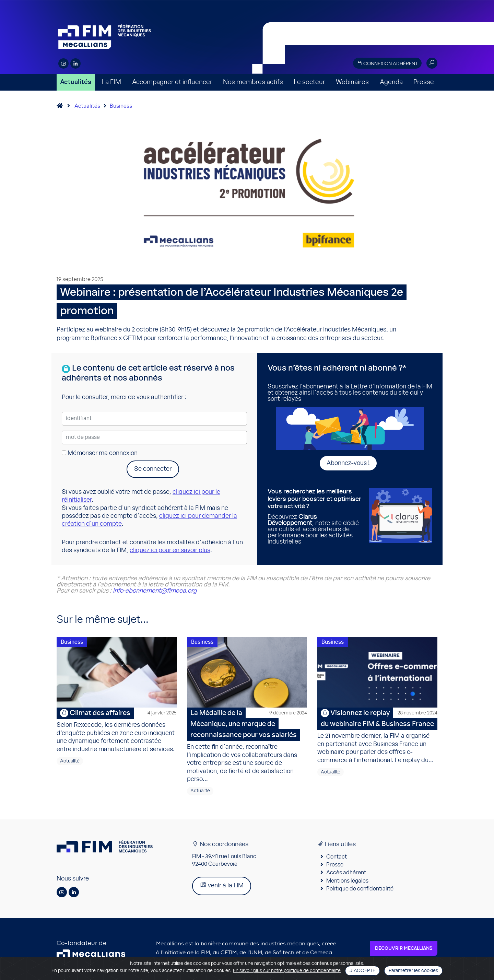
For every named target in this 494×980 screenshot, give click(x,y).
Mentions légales (347, 882)
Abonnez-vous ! (348, 463)
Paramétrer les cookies (413, 971)
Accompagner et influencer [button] (172, 82)
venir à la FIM (222, 886)
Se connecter (153, 469)
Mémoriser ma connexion (100, 453)
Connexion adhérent (387, 63)
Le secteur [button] (309, 82)
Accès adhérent (346, 874)
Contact (337, 858)
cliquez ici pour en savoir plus (170, 550)
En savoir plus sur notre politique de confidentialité (287, 971)
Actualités (76, 82)
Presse (424, 82)
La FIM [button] (111, 82)
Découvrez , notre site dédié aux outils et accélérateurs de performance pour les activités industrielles (316, 517)
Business (121, 106)
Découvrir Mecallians (404, 950)
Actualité (70, 762)
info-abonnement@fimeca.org (155, 591)
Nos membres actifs (253, 82)
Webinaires (352, 82)
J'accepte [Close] (362, 971)
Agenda (391, 82)
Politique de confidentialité (360, 890)
